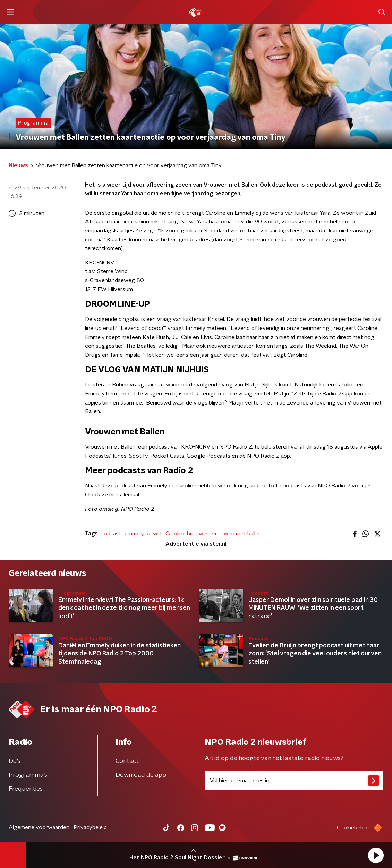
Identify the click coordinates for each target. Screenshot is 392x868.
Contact (127, 761)
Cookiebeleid (353, 828)
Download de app (141, 775)
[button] (376, 855)
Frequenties (26, 789)
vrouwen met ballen (237, 534)
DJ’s (15, 761)
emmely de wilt (143, 534)
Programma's (28, 775)
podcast (111, 534)
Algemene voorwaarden (39, 827)
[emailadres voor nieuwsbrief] (294, 781)
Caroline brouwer (187, 534)
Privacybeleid (90, 827)
